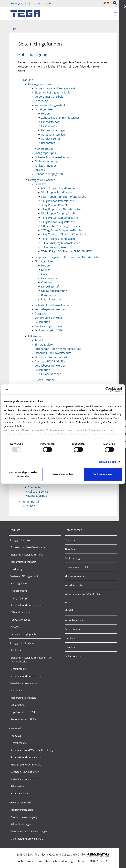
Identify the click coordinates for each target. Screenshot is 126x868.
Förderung (16, 569)
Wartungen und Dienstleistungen (29, 831)
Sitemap (81, 861)
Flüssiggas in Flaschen (21, 643)
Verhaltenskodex (74, 585)
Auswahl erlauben (63, 474)
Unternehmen (73, 530)
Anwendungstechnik (20, 802)
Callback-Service (74, 656)
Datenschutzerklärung (59, 861)
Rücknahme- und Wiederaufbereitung (32, 750)
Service (69, 610)
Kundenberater (73, 629)
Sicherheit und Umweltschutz (27, 605)
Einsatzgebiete (19, 583)
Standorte (70, 540)
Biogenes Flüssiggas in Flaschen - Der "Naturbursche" (31, 660)
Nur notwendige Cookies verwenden (23, 474)
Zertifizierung (72, 558)
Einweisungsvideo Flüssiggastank (29, 547)
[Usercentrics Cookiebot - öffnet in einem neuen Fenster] (108, 389)
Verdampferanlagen (22, 810)
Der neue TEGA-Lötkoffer (25, 772)
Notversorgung (19, 591)
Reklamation (18, 705)
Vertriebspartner (74, 620)
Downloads (71, 647)
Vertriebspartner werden (24, 683)
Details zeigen (108, 462)
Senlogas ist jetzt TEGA (23, 719)
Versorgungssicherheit (23, 562)
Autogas (15, 627)
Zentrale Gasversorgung (24, 817)
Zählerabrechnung (21, 612)
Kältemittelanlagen (21, 824)
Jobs (67, 602)
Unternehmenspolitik (77, 567)
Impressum (35, 861)
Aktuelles (70, 549)
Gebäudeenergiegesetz (23, 634)
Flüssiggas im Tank (19, 540)
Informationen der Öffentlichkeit (83, 594)
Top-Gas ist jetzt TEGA (23, 712)
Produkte (15, 530)
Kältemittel (15, 728)
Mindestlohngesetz (75, 576)
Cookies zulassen (103, 474)
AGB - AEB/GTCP (99, 861)
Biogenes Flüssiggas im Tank (27, 555)
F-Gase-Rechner (19, 793)
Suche (21, 861)
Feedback (70, 638)
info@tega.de (21, 3)
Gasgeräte (16, 690)
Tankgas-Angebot (20, 620)
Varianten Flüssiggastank (24, 576)
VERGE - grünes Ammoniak (26, 764)
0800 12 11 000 (43, 3)
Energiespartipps (20, 598)
